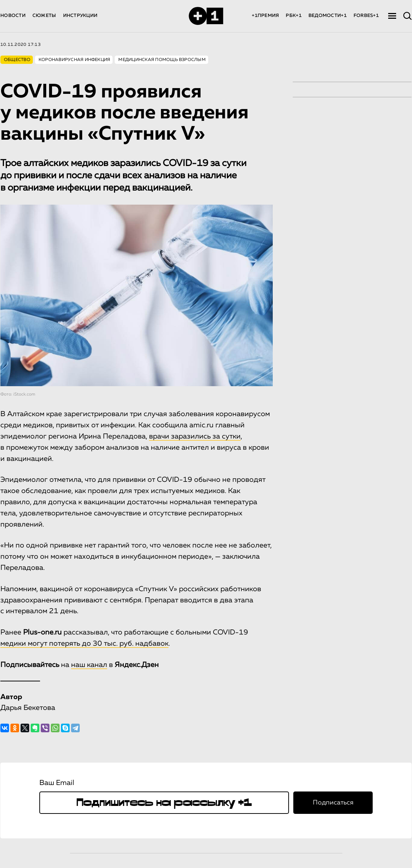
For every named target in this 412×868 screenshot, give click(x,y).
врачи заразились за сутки (195, 436)
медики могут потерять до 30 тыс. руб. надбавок (84, 644)
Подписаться (333, 803)
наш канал (89, 665)
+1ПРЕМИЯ (265, 16)
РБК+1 (293, 16)
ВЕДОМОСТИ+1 (328, 16)
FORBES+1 (366, 16)
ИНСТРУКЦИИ (80, 16)
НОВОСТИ (13, 16)
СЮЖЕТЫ (44, 16)
